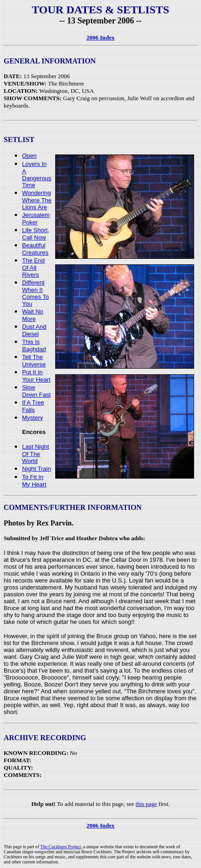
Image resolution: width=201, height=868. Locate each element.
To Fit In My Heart (34, 481)
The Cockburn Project (61, 847)
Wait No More (33, 315)
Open (29, 156)
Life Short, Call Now (36, 234)
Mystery (33, 418)
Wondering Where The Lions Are (37, 200)
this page (146, 804)
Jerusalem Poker (36, 219)
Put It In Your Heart (36, 376)
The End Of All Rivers (33, 268)
